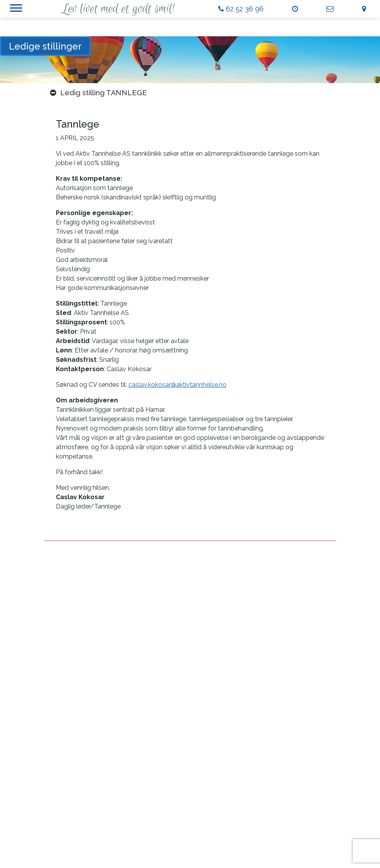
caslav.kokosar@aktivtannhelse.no (178, 385)
